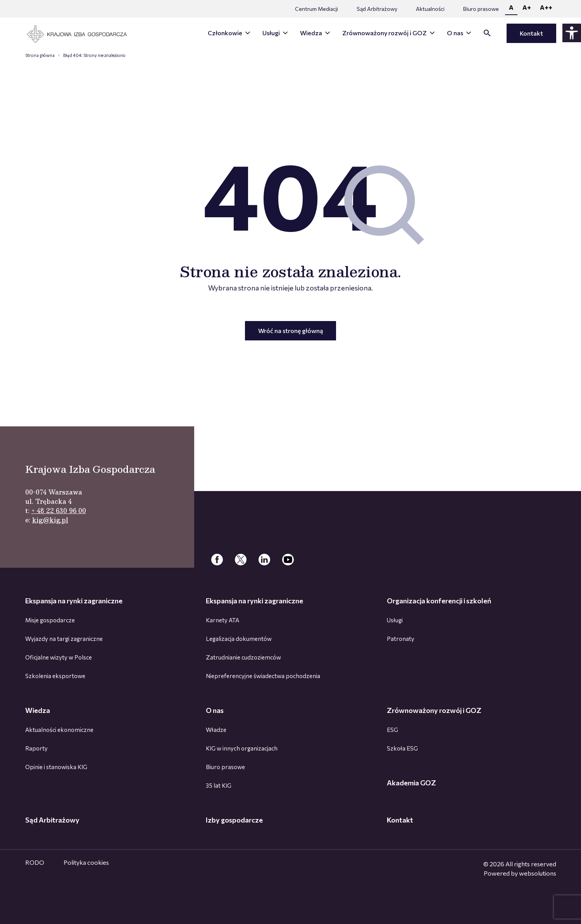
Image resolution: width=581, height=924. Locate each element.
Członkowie (225, 33)
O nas (455, 33)
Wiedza (311, 33)
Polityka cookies (86, 862)
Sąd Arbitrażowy (377, 9)
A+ (527, 7)
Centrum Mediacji (316, 9)
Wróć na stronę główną (290, 331)
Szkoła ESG (402, 748)
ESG (392, 730)
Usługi (271, 33)
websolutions (538, 873)
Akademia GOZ (411, 783)
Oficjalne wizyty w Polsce (59, 657)
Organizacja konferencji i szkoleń (439, 601)
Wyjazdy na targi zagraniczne (64, 639)
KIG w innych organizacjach (242, 748)
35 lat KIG (219, 785)
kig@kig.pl (50, 520)
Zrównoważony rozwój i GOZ (384, 33)
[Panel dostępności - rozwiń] (572, 33)
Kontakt (531, 33)
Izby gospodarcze (234, 820)
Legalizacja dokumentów (239, 639)
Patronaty (401, 639)
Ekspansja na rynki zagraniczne (74, 601)
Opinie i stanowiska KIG (56, 767)
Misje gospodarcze (50, 620)
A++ (546, 7)
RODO (35, 862)
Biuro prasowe (481, 9)
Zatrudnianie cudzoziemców (243, 657)
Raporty (36, 748)
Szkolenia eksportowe (55, 676)
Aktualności (430, 9)
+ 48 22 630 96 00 (59, 511)
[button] (487, 34)
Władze (216, 730)
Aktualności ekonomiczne (59, 730)
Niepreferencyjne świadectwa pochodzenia (263, 676)
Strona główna (40, 55)
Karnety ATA (222, 620)
